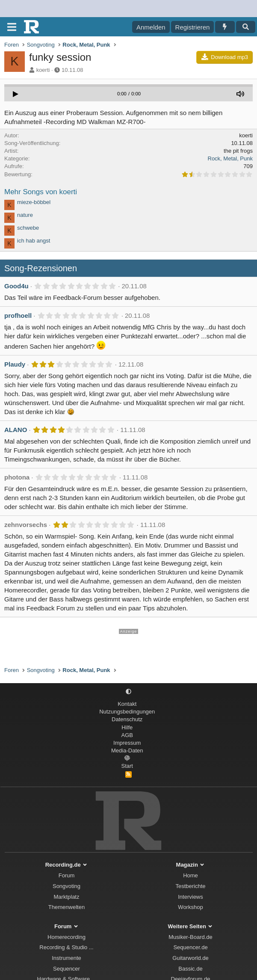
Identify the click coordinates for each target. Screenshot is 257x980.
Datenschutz (127, 719)
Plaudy (15, 364)
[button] (128, 692)
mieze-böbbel (34, 202)
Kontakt (127, 704)
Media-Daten (127, 751)
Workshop (190, 907)
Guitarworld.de (191, 958)
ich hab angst (34, 241)
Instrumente (66, 958)
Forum (67, 875)
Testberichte (190, 886)
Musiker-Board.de (191, 937)
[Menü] (12, 27)
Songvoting (66, 886)
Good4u (16, 286)
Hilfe (127, 727)
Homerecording (66, 937)
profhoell (18, 315)
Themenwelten (66, 907)
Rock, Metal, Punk (230, 158)
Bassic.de (190, 969)
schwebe (28, 228)
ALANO (16, 430)
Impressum (127, 743)
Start (127, 766)
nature (25, 215)
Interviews (191, 897)
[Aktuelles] (225, 27)
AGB (127, 735)
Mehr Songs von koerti (41, 192)
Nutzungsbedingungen (127, 712)
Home (191, 875)
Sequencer (66, 969)
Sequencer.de (190, 947)
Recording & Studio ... (66, 947)
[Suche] (246, 27)
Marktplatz (67, 897)
